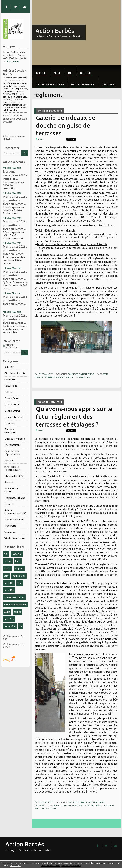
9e (21, 626)
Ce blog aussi (74, 516)
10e (6, 554)
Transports (10, 526)
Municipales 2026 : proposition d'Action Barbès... (15, 275)
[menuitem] (41, 71)
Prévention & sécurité (11, 490)
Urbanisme (10, 532)
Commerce (10, 379)
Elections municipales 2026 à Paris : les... (15, 175)
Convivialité (11, 386)
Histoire (9, 460)
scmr (6, 576)
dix (70, 73)
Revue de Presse (83, 84)
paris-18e (9, 619)
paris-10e (17, 554)
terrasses (39, 377)
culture (8, 561)
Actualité (9, 367)
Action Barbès (55, 31)
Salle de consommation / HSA (15, 512)
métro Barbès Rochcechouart (12, 468)
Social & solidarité (14, 519)
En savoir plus (15, 866)
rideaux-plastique (64, 377)
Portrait (9, 482)
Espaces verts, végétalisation (12, 453)
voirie (7, 612)
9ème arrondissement (15, 604)
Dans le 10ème (12, 404)
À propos (108, 84)
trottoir (110, 805)
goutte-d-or (19, 576)
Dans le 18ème (12, 411)
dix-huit (86, 73)
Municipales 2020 (14, 476)
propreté (19, 568)
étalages (78, 805)
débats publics (44, 446)
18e (20, 583)
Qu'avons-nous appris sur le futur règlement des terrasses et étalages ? (74, 417)
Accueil (41, 73)
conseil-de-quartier (14, 597)
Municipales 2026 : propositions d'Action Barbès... (15, 200)
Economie (10, 423)
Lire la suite (13, 61)
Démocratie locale (14, 417)
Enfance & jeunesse (15, 439)
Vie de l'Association (15, 538)
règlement (88, 805)
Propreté (9, 504)
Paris (18, 561)
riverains (107, 480)
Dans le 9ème (12, 398)
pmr (37, 808)
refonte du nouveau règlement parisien (64, 439)
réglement (50, 377)
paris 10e (9, 583)
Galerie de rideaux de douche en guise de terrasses (66, 125)
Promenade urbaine (15, 498)
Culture (8, 392)
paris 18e (9, 590)
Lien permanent (44, 374)
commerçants (90, 480)
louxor (7, 568)
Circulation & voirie (15, 373)
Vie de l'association (50, 84)
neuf (57, 73)
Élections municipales (11, 431)
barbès (17, 612)
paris (105, 374)
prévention (10, 626)
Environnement (12, 445)
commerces (99, 805)
